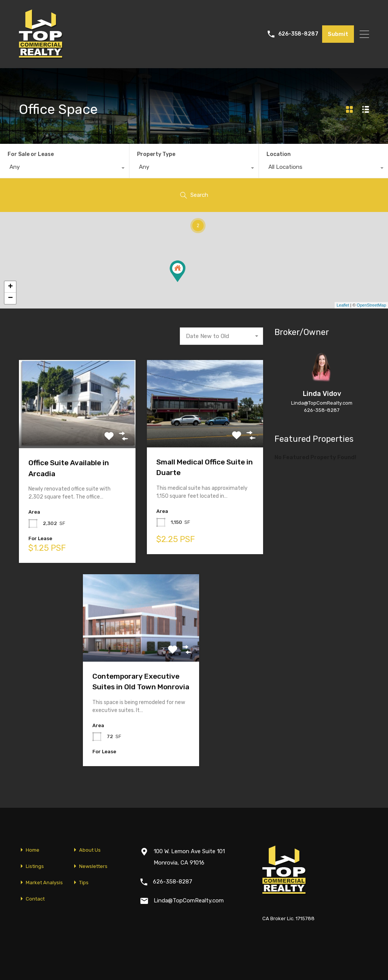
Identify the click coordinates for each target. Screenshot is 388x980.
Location (279, 154)
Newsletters (93, 866)
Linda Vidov (322, 394)
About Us (90, 850)
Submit (338, 34)
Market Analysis (44, 883)
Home (33, 850)
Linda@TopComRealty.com (322, 403)
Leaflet (343, 305)
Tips (84, 883)
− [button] (10, 298)
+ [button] (10, 287)
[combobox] (65, 169)
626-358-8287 (298, 34)
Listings (35, 866)
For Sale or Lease (31, 154)
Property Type (156, 154)
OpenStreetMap (371, 305)
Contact (35, 899)
